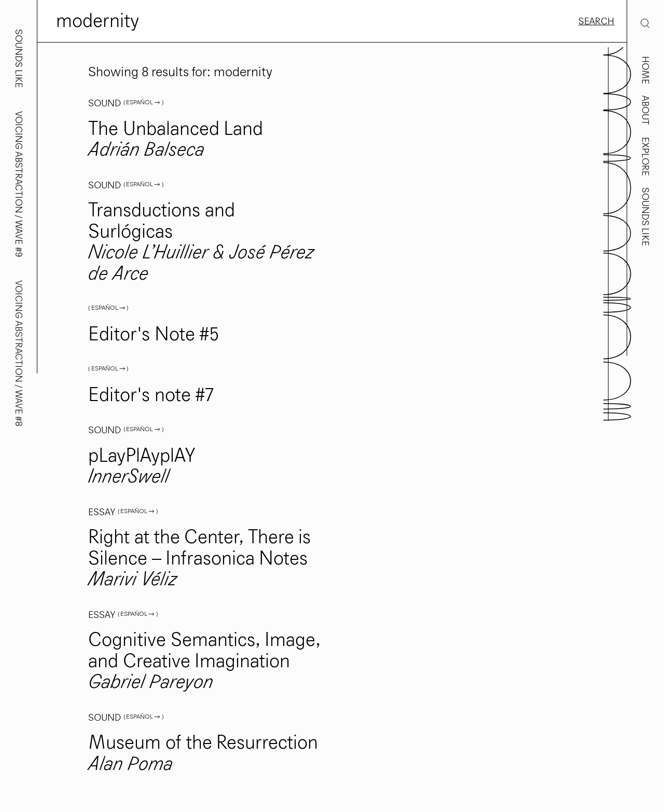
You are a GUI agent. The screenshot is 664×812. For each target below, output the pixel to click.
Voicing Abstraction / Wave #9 (19, 184)
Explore (645, 156)
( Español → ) (143, 102)
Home (645, 70)
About (645, 110)
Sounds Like (645, 217)
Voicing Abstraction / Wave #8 (19, 353)
